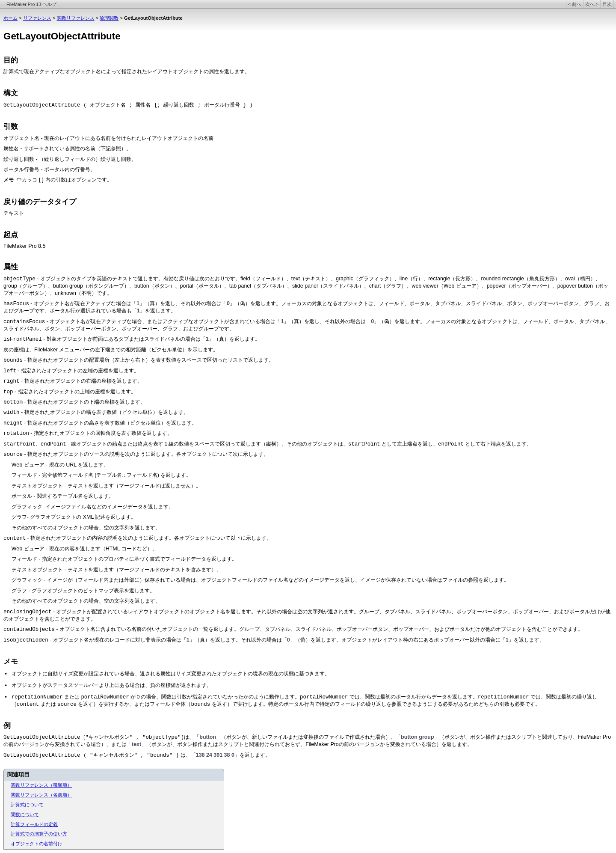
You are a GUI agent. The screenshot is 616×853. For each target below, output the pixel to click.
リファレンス (37, 18)
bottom (13, 402)
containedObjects (29, 630)
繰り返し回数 (19, 160)
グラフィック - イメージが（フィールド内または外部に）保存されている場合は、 (106, 580)
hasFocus (16, 304)
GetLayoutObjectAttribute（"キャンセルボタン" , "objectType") (94, 737)
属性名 (11, 149)
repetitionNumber (37, 697)
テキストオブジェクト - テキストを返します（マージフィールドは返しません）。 (106, 486)
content (15, 538)
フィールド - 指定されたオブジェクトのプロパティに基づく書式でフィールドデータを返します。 (124, 559)
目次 (607, 4)
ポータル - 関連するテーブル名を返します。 (63, 496)
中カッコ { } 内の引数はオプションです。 (64, 180)
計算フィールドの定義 (34, 824)
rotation (16, 434)
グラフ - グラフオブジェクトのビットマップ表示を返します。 (83, 591)
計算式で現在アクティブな (34, 71)
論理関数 (109, 18)
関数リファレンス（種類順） (41, 785)
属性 (11, 267)
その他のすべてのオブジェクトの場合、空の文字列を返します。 (86, 528)
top (8, 392)
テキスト (14, 213)
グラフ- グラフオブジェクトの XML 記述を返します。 (74, 517)
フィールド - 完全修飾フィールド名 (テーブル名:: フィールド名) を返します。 (102, 475)
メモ (11, 661)
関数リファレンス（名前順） (41, 795)
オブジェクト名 (21, 139)
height (13, 423)
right (11, 381)
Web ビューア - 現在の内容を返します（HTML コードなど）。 (84, 549)
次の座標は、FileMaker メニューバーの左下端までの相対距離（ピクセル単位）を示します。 (111, 350)
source (13, 455)
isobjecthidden (26, 640)
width (11, 413)
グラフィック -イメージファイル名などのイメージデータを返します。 (93, 507)
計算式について (27, 805)
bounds (13, 360)
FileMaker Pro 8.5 (24, 246)
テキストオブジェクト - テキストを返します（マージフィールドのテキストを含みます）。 (117, 570)
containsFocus (24, 322)
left (10, 371)
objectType (19, 279)
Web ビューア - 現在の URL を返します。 (60, 465)
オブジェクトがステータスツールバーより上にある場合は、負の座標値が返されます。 (112, 685)
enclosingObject (27, 612)
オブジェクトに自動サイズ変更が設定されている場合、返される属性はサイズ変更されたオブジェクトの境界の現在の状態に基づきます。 (171, 674)
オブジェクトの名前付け (37, 844)
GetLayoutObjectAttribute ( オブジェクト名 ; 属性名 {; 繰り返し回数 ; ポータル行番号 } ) (128, 105)
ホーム (10, 18)
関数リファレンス (76, 18)
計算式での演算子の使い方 (39, 834)
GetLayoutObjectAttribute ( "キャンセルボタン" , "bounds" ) (91, 755)
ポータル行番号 (21, 170)
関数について (25, 814)
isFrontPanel (23, 339)
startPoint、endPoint (35, 444)
